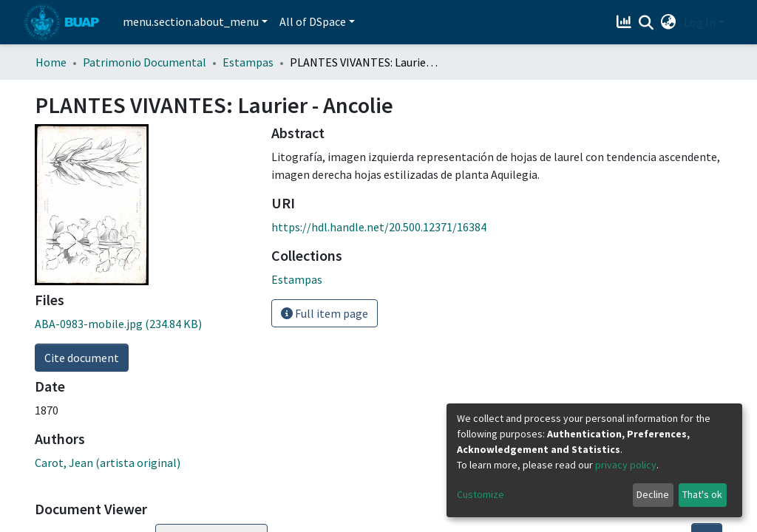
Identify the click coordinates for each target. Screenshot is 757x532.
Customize (481, 494)
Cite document (82, 358)
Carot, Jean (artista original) (108, 463)
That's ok (702, 494)
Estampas (248, 62)
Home (51, 62)
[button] (669, 22)
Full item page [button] (325, 313)
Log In (700, 22)
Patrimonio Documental (145, 62)
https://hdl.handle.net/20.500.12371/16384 (379, 227)
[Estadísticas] (626, 22)
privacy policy (626, 465)
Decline (653, 494)
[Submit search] (646, 23)
